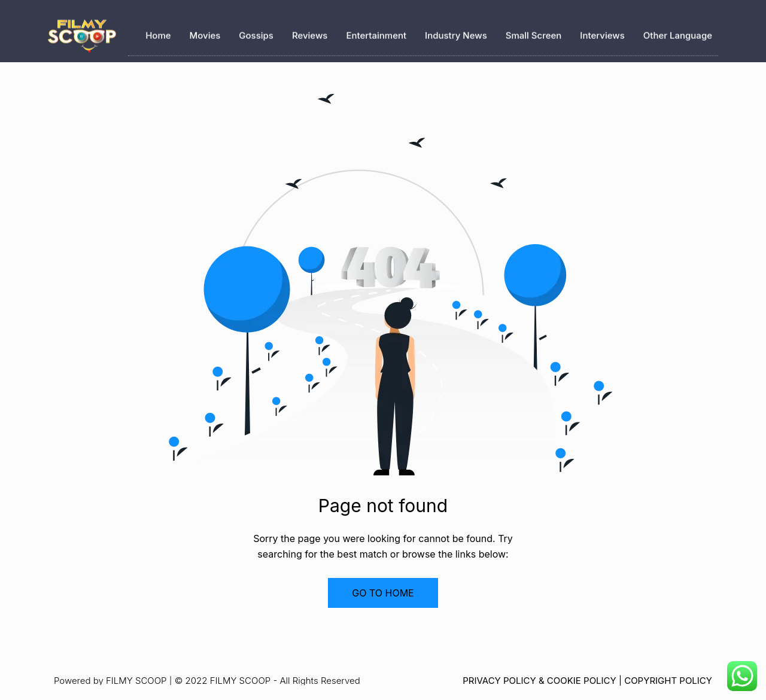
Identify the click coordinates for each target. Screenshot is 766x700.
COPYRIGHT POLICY (668, 681)
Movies (205, 33)
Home (158, 33)
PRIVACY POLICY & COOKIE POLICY (539, 681)
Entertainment (376, 33)
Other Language (678, 33)
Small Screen (534, 33)
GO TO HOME (383, 593)
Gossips (256, 33)
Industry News (456, 33)
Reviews (310, 33)
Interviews (602, 33)
